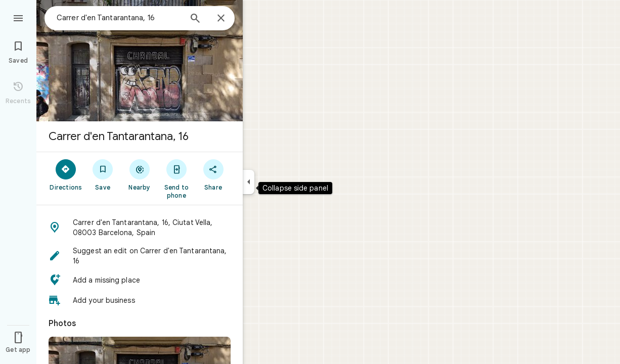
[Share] (213, 174)
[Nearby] (140, 174)
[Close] (221, 19)
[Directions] (66, 174)
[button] (140, 227)
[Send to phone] (176, 178)
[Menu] (18, 17)
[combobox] (119, 18)
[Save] (103, 174)
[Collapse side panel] (249, 182)
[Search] (195, 19)
